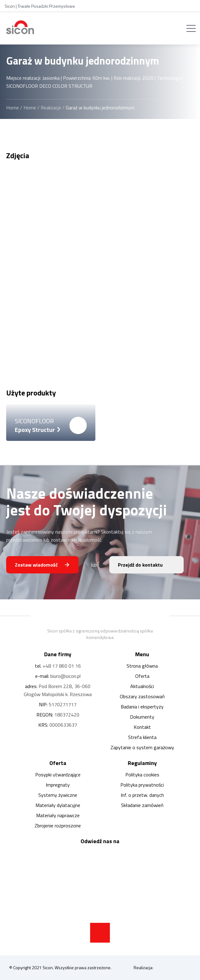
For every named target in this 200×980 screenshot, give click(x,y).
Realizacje (51, 108)
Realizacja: (162, 968)
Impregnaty (58, 785)
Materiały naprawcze (58, 815)
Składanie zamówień (142, 805)
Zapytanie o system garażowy (142, 747)
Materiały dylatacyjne (58, 805)
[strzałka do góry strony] (100, 933)
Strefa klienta (142, 737)
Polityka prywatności (142, 785)
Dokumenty (142, 717)
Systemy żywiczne (58, 795)
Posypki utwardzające (58, 775)
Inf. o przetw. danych (142, 795)
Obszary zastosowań (142, 696)
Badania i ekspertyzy (142, 707)
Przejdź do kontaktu (140, 565)
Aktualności (142, 686)
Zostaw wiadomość (36, 565)
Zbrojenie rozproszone (58, 826)
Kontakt (142, 727)
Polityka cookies (142, 775)
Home (12, 108)
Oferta (142, 676)
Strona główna (142, 666)
